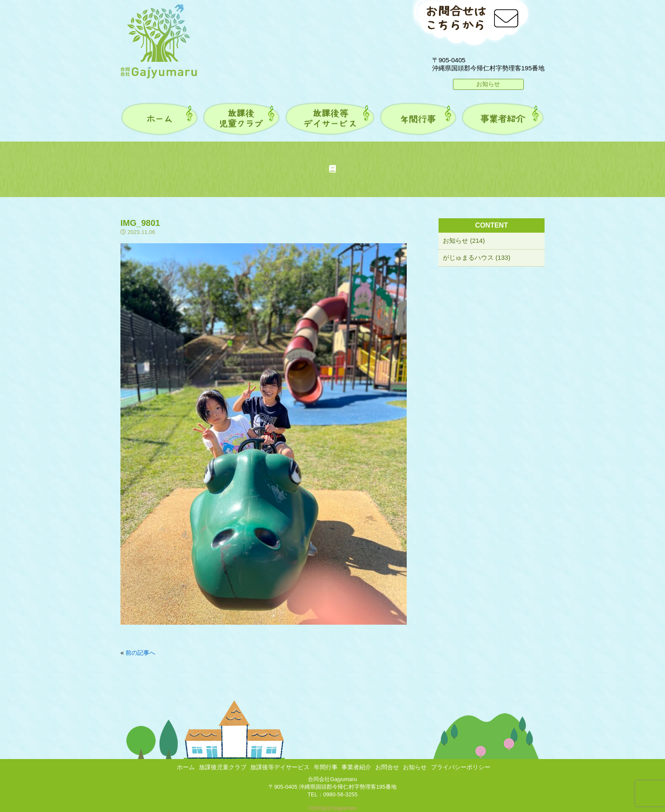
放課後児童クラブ (223, 767)
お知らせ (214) (464, 241)
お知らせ (488, 84)
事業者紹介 (356, 767)
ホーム (186, 767)
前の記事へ (140, 653)
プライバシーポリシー (461, 767)
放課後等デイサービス (280, 767)
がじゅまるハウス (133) (476, 257)
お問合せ (387, 767)
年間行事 (326, 767)
